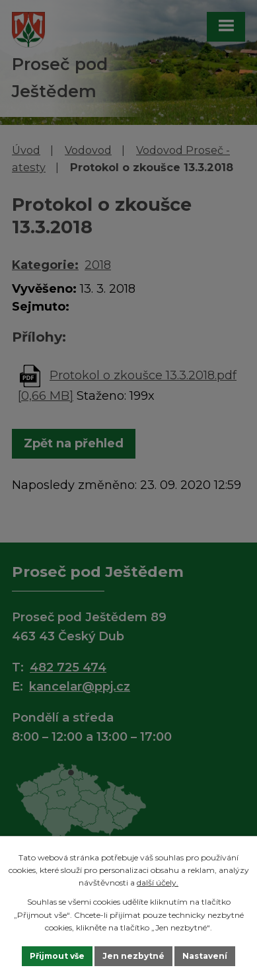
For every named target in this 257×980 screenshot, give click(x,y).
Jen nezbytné (133, 956)
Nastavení (205, 956)
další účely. (158, 883)
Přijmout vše (57, 956)
